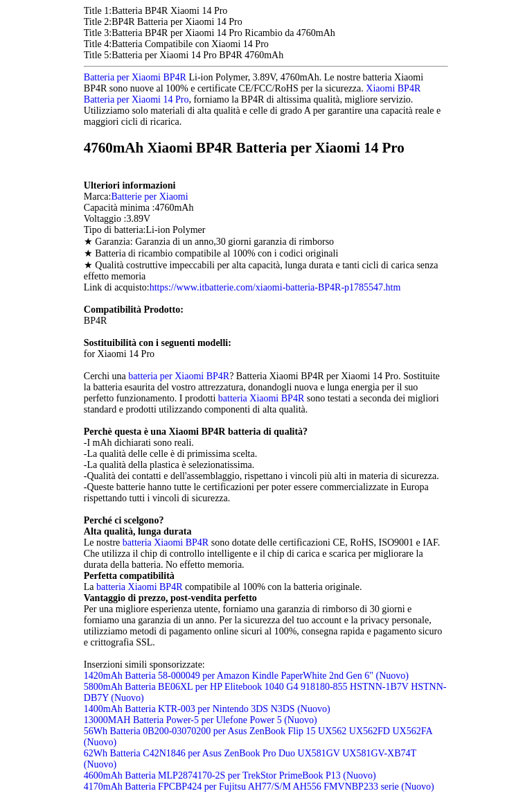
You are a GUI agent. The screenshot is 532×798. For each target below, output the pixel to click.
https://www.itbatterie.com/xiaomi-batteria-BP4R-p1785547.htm (275, 287)
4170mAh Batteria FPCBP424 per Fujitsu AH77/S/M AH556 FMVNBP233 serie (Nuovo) (259, 787)
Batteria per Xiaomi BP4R (135, 77)
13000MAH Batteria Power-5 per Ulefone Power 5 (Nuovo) (201, 720)
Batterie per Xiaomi (149, 197)
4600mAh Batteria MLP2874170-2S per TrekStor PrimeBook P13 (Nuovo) (230, 775)
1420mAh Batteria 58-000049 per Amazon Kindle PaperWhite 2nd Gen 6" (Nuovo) (246, 676)
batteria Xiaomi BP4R (261, 398)
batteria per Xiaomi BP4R (179, 376)
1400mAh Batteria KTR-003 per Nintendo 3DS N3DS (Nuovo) (207, 709)
